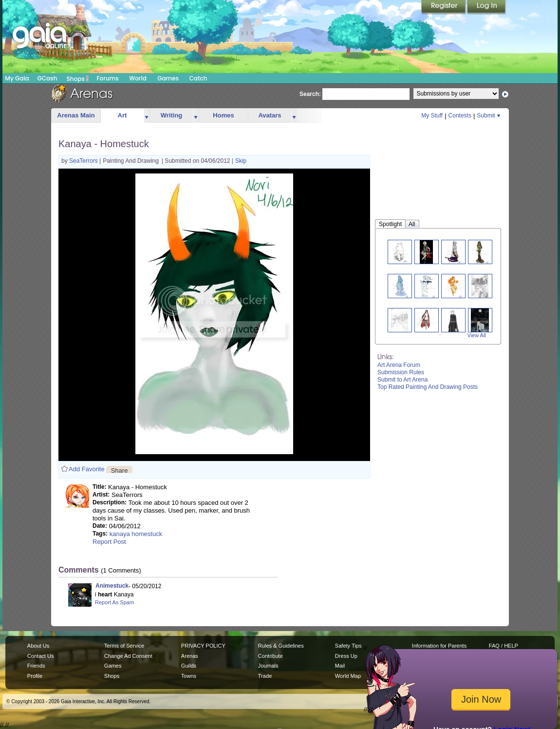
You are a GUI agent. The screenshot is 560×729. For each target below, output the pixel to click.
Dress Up (346, 656)
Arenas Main (76, 115)
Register (444, 7)
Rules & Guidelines (281, 646)
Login (486, 7)
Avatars (270, 115)
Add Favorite (87, 469)
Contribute (271, 656)
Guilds (189, 666)
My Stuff (432, 115)
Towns (189, 676)
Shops (78, 78)
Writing (172, 115)
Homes (223, 115)
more (147, 116)
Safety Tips (348, 646)
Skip (241, 161)
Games (168, 78)
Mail (340, 666)
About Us (38, 646)
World (138, 78)
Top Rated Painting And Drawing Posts (428, 387)
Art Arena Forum (399, 365)
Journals (268, 666)
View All (477, 335)
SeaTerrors (84, 161)
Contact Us (41, 656)
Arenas (190, 656)
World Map (348, 676)
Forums (107, 78)
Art (122, 115)
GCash (47, 78)
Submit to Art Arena (402, 380)
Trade (265, 676)
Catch (198, 78)
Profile (35, 676)
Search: (310, 94)
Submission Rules (401, 372)
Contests (460, 115)
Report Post (109, 542)
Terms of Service (124, 646)
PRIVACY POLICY (203, 646)
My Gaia (17, 78)
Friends (36, 666)
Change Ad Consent (128, 656)
